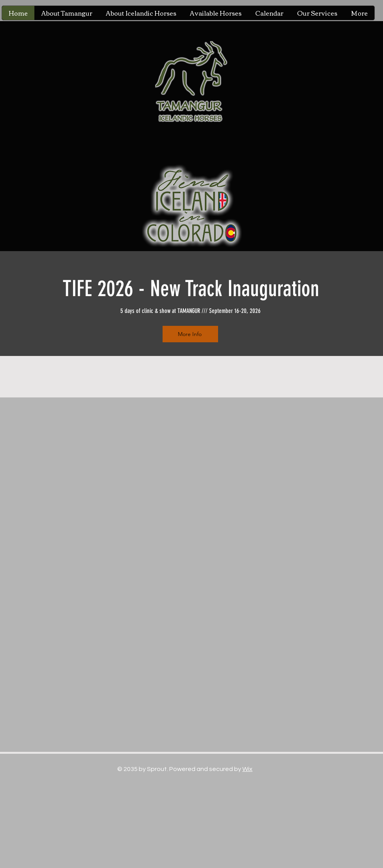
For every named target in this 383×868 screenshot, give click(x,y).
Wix (247, 769)
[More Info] (190, 334)
